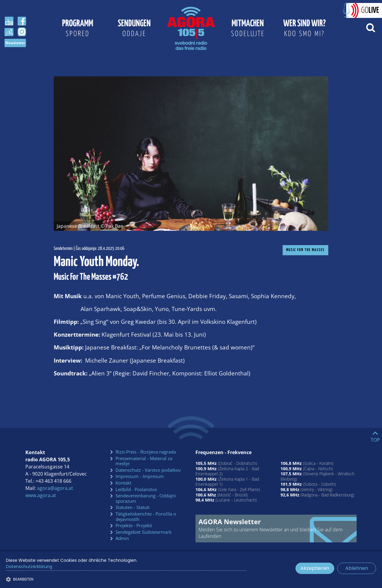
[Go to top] (375, 435)
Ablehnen (357, 568)
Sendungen (134, 29)
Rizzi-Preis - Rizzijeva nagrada (146, 452)
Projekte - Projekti (134, 526)
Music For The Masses (305, 250)
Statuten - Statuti (133, 507)
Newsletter (15, 43)
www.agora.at (41, 495)
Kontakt (123, 483)
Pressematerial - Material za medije (144, 461)
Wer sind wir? (304, 29)
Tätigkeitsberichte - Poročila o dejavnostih (146, 517)
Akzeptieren (315, 568)
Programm (78, 29)
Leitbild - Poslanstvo (136, 490)
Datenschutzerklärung (29, 567)
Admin (122, 539)
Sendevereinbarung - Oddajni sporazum (146, 498)
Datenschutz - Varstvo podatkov (148, 470)
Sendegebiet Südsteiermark (144, 532)
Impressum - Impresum (140, 476)
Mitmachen (248, 29)
